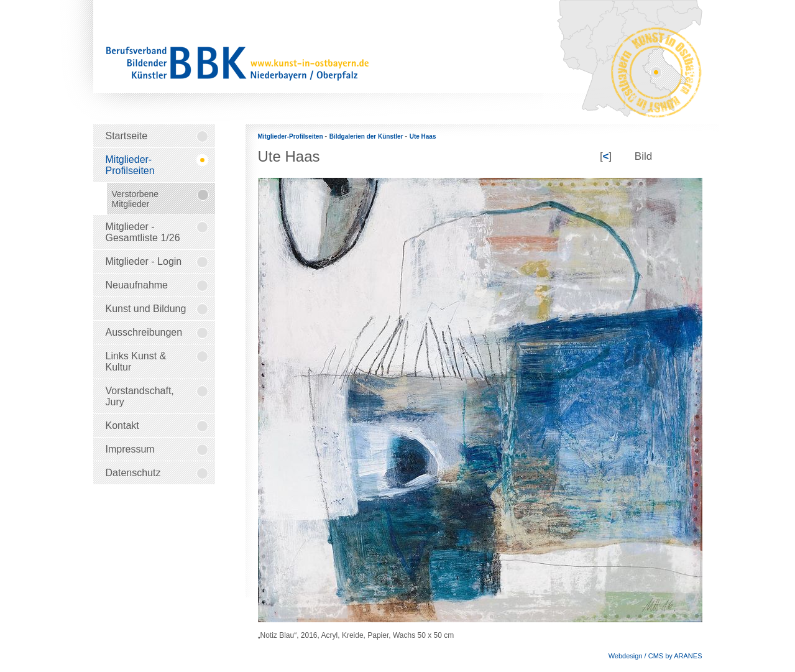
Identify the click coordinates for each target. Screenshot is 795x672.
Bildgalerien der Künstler (367, 136)
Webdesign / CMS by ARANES (655, 656)
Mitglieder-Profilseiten (292, 136)
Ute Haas (423, 136)
